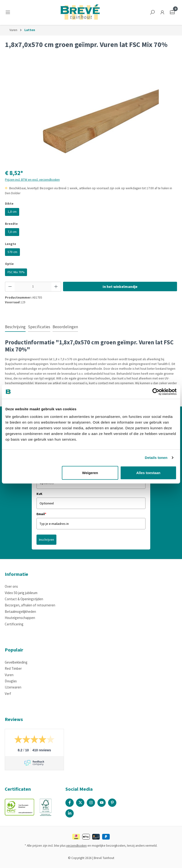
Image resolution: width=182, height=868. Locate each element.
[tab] (15, 327)
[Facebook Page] (70, 803)
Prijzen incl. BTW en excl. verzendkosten (32, 180)
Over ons (11, 586)
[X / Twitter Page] (80, 803)
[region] (91, 114)
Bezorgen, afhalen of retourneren (30, 605)
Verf (8, 694)
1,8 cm (12, 212)
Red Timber (13, 668)
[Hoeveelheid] (33, 286)
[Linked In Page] (70, 813)
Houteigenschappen (20, 618)
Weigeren (90, 473)
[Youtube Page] (102, 803)
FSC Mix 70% (16, 272)
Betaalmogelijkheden (20, 612)
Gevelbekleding (16, 662)
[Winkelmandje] (172, 12)
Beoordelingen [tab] (65, 327)
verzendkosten (76, 846)
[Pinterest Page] (112, 803)
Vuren (9, 675)
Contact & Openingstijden (24, 599)
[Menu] (9, 12)
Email (41, 514)
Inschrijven (46, 540)
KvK (39, 494)
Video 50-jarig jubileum (21, 593)
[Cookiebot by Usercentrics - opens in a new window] (156, 392)
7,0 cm (12, 232)
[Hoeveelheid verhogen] (56, 286)
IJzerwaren (13, 687)
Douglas (11, 681)
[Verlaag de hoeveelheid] (10, 286)
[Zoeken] (152, 12)
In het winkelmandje (120, 286)
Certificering (14, 624)
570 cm (12, 252)
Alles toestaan (148, 473)
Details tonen (156, 458)
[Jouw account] (162, 12)
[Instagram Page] (91, 803)
